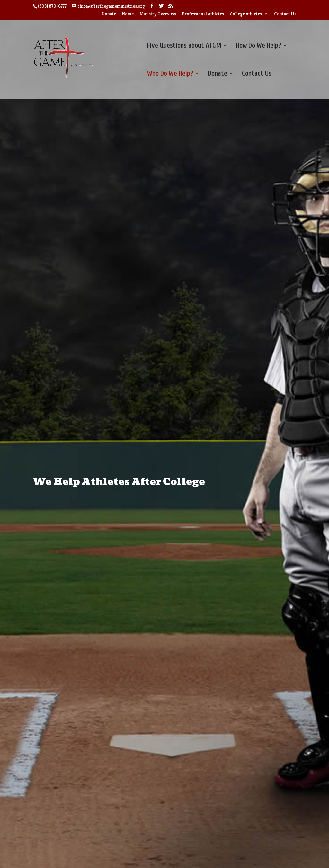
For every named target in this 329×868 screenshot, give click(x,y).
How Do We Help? (258, 46)
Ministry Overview (158, 14)
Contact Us (285, 14)
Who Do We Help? (170, 74)
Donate (109, 14)
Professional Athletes (203, 14)
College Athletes (246, 14)
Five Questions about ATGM (184, 46)
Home (128, 14)
